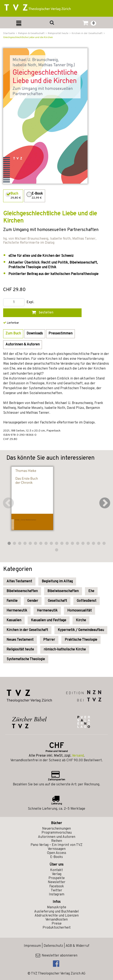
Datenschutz (53, 946)
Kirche (81, 620)
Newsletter (57, 882)
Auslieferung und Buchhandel (56, 912)
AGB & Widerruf (77, 946)
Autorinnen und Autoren (57, 837)
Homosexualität (79, 611)
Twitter (56, 891)
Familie (12, 601)
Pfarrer (49, 640)
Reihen (57, 841)
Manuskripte (57, 907)
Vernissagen (57, 849)
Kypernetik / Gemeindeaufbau (81, 630)
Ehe (91, 591)
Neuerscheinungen (56, 829)
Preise (57, 924)
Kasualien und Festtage (49, 620)
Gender (33, 601)
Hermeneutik (17, 611)
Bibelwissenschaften (22, 591)
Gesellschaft (57, 601)
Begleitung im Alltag (57, 581)
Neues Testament (20, 640)
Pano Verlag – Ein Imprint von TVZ (56, 845)
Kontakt (56, 870)
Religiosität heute (20, 650)
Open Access (57, 853)
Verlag (57, 874)
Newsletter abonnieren (56, 956)
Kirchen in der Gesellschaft (27, 630)
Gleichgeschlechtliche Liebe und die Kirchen (28, 37)
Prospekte (57, 878)
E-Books (56, 857)
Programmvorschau (57, 833)
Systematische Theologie (26, 659)
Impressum (32, 946)
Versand (78, 756)
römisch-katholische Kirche (65, 650)
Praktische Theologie (81, 640)
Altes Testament (19, 581)
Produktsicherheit (57, 928)
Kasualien (14, 620)
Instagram (57, 895)
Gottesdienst (87, 601)
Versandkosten (56, 920)
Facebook (57, 887)
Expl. (30, 302)
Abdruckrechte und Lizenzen (57, 916)
